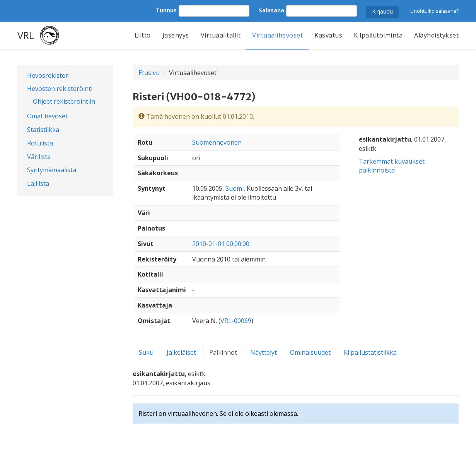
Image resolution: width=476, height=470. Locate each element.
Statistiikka (43, 130)
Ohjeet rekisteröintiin (64, 101)
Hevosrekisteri (48, 75)
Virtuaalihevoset (277, 35)
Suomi (235, 188)
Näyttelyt (264, 352)
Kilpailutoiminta (378, 35)
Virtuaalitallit (221, 35)
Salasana (271, 10)
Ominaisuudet (310, 352)
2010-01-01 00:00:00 (221, 244)
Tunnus (166, 10)
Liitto (143, 35)
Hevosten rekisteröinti (60, 89)
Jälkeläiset (181, 352)
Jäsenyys (176, 35)
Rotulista (40, 143)
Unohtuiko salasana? (434, 11)
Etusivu (149, 73)
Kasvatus (328, 35)
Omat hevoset (47, 116)
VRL (26, 35)
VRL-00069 (236, 321)
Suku (146, 352)
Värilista (39, 157)
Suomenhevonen (217, 142)
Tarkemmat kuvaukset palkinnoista (392, 166)
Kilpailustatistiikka (370, 352)
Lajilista (38, 183)
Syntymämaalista (52, 170)
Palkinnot (223, 352)
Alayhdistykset (436, 35)
